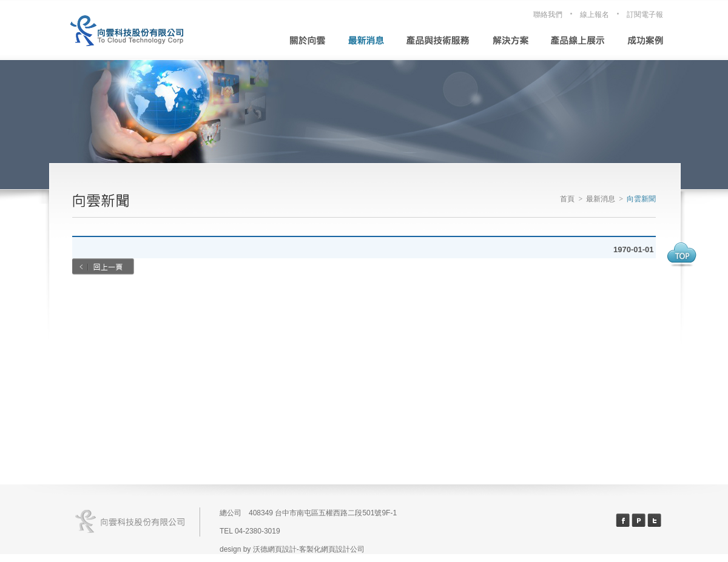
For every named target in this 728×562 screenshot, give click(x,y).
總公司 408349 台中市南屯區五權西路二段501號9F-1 (308, 513)
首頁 (567, 199)
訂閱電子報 (645, 15)
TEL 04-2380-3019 (250, 531)
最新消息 (601, 199)
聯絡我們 (548, 15)
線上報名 (595, 15)
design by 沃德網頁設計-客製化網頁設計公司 (292, 549)
